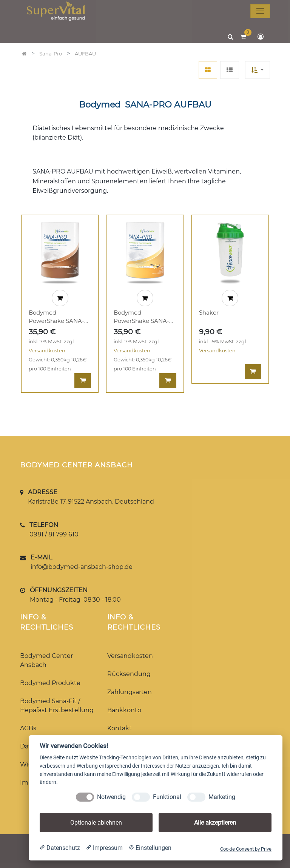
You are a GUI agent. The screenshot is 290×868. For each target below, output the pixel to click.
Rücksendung (129, 674)
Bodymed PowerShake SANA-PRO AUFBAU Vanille (144, 317)
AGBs (28, 728)
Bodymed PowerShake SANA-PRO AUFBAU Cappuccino (56, 317)
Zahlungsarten (130, 692)
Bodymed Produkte (50, 683)
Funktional (167, 797)
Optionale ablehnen (96, 823)
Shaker (209, 313)
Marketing (222, 797)
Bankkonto (124, 710)
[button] (258, 70)
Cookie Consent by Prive (246, 849)
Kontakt (120, 728)
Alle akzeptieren (215, 823)
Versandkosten (47, 351)
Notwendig (111, 797)
